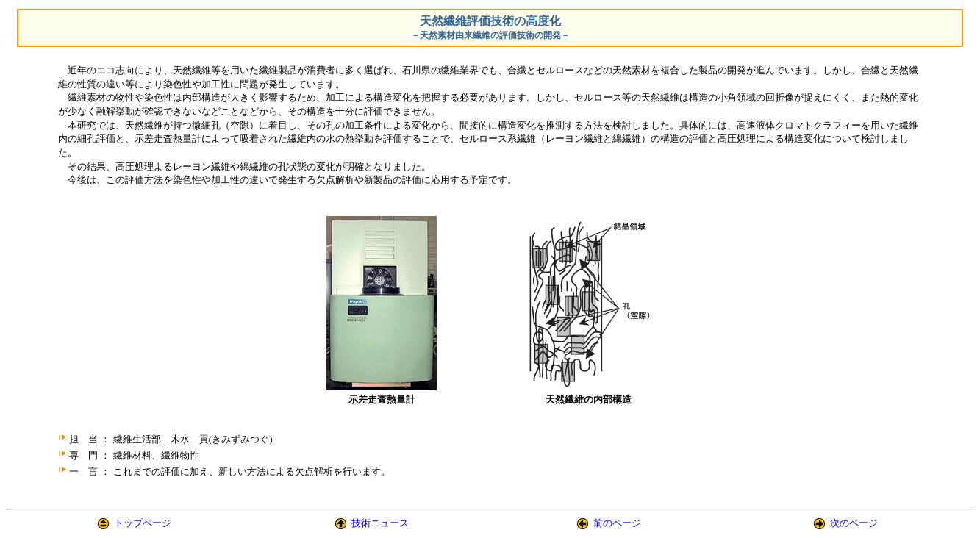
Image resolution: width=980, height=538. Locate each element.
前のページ (617, 523)
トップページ (143, 523)
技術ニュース (380, 523)
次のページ (854, 523)
